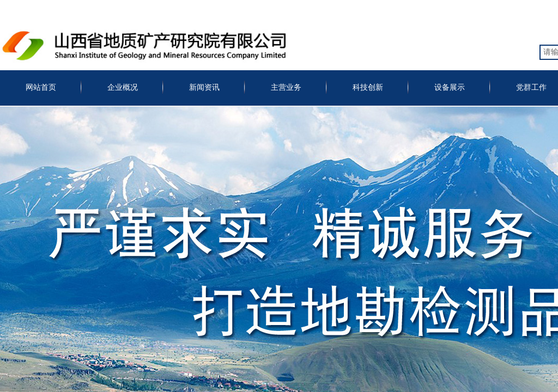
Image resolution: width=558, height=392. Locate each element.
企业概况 (123, 87)
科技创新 (368, 87)
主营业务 (286, 87)
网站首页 (41, 87)
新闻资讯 (204, 87)
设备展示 (450, 87)
